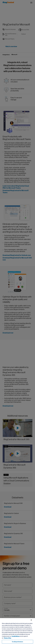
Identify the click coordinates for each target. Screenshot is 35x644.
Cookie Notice (15, 636)
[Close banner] (31, 620)
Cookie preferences (17, 642)
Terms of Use (8, 638)
